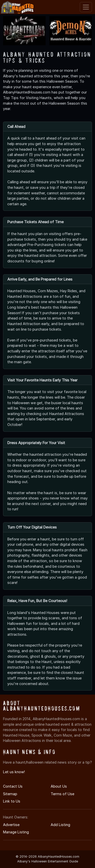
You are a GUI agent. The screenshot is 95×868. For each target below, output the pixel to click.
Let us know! (14, 772)
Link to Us (12, 801)
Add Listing (60, 825)
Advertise (11, 825)
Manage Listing (16, 832)
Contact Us (13, 786)
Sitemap (10, 794)
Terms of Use (62, 794)
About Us (59, 786)
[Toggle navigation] (86, 7)
